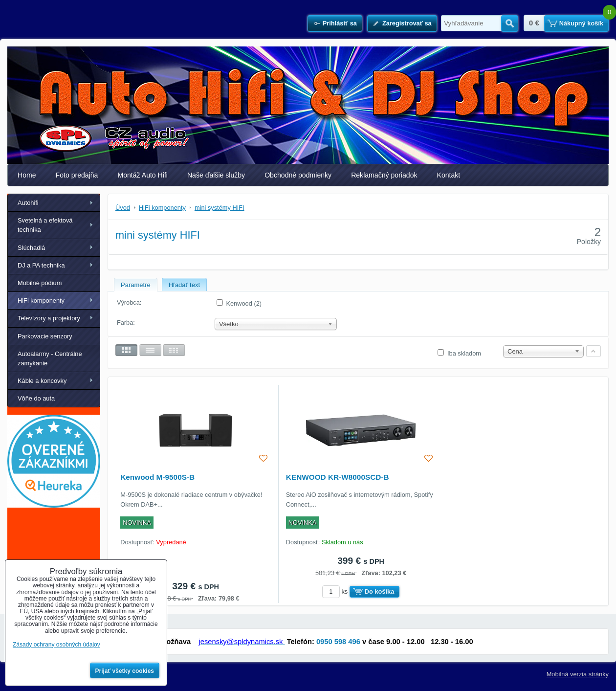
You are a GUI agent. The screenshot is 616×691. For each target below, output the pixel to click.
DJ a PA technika (41, 265)
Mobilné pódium (40, 283)
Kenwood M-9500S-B (157, 477)
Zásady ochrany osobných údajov (56, 645)
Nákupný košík (581, 23)
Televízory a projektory (49, 318)
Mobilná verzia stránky (578, 674)
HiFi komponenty (41, 301)
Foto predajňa (77, 175)
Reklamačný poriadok (384, 175)
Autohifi (28, 203)
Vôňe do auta (36, 398)
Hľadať (510, 23)
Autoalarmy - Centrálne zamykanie (50, 358)
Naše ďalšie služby (216, 175)
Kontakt (449, 175)
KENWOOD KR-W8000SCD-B (338, 477)
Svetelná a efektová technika (45, 225)
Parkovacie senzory (45, 336)
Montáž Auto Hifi (143, 175)
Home (27, 175)
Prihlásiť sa (340, 23)
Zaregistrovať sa (407, 23)
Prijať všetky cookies (125, 671)
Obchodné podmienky (298, 175)
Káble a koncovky (42, 381)
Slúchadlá (31, 248)
